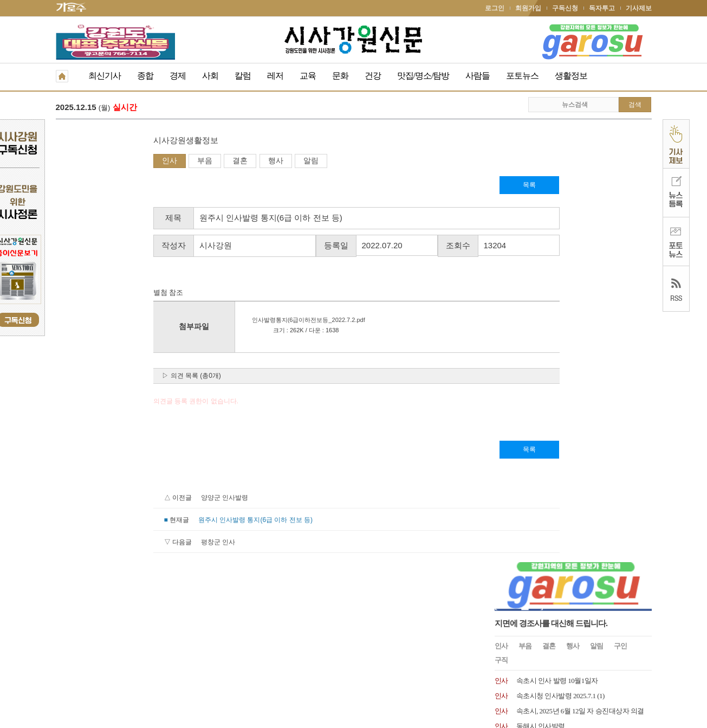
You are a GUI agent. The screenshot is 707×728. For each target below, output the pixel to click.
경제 (178, 76)
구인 (620, 204)
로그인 (495, 8)
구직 (501, 218)
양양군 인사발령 (127, 499)
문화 (340, 76)
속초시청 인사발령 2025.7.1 (556, 254)
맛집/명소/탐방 (423, 76)
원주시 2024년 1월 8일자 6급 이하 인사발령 (580, 406)
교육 (308, 76)
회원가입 (528, 8)
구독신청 (565, 8)
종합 (145, 76)
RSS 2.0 (183, 652)
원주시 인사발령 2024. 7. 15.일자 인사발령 (578, 315)
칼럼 (243, 76)
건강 (373, 76)
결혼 (142, 162)
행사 (178, 162)
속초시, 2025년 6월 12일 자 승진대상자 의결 (580, 269)
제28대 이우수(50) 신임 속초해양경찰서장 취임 (585, 330)
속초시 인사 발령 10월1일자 (557, 239)
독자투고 (602, 8)
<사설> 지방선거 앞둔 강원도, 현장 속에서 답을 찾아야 (272, 108)
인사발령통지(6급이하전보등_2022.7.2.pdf (209, 321)
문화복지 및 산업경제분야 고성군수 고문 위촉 (584, 375)
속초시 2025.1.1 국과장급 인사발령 (567, 299)
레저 (275, 76)
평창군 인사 (121, 543)
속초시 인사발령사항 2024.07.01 (563, 345)
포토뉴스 (522, 76)
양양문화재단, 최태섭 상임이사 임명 (570, 391)
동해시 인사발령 (541, 284)
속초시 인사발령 (541, 360)
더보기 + (640, 426)
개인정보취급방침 (82, 653)
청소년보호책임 (140, 653)
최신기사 (105, 76)
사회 (210, 76)
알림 (213, 162)
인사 (72, 162)
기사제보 (639, 8)
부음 (107, 162)
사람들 (478, 76)
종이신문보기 (330, 653)
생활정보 (571, 76)
